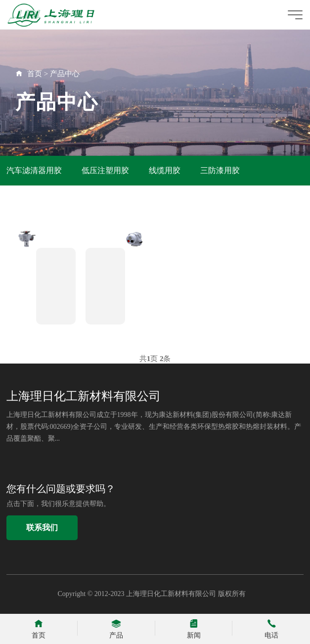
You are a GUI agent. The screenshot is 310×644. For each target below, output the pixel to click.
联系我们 (42, 528)
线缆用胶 (165, 170)
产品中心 (65, 74)
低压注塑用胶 (105, 170)
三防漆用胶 (220, 170)
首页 (35, 74)
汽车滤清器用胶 (34, 170)
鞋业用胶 (22, 200)
